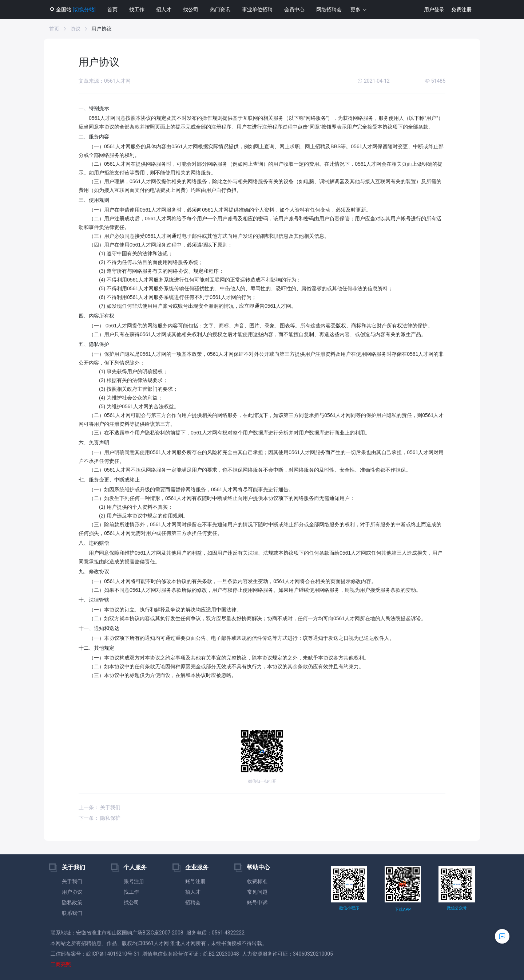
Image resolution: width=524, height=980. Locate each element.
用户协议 (72, 892)
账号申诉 (257, 902)
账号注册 (134, 881)
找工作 (137, 9)
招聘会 (193, 902)
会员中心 (294, 9)
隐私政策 (72, 902)
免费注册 (461, 9)
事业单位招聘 (257, 9)
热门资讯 (220, 9)
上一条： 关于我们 (100, 807)
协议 (75, 29)
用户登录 (434, 9)
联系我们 (72, 913)
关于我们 (72, 881)
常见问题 (257, 892)
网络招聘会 (329, 9)
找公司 (191, 9)
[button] (359, 10)
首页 (112, 9)
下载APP (403, 910)
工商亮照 (61, 964)
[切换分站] (84, 9)
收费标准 (257, 881)
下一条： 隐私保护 (100, 818)
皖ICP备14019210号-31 (113, 954)
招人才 (164, 9)
